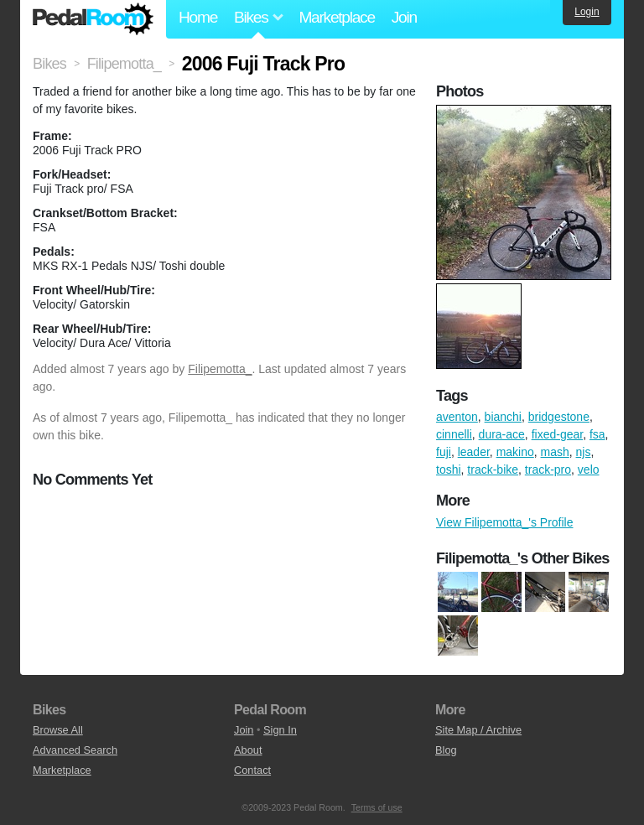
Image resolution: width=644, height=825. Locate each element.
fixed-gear (557, 434)
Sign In (280, 730)
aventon (457, 417)
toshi (449, 470)
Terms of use (377, 807)
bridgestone (559, 417)
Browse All (58, 730)
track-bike (493, 470)
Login (587, 12)
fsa (597, 434)
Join (404, 17)
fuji (444, 452)
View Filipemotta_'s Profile (504, 522)
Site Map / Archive (478, 730)
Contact (252, 770)
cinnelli (454, 434)
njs (584, 452)
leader (474, 452)
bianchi (503, 417)
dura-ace (502, 434)
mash (555, 452)
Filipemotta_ (220, 369)
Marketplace (336, 17)
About (248, 750)
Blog (446, 750)
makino (515, 452)
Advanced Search (75, 750)
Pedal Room (93, 19)
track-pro (548, 470)
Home (198, 17)
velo (589, 470)
